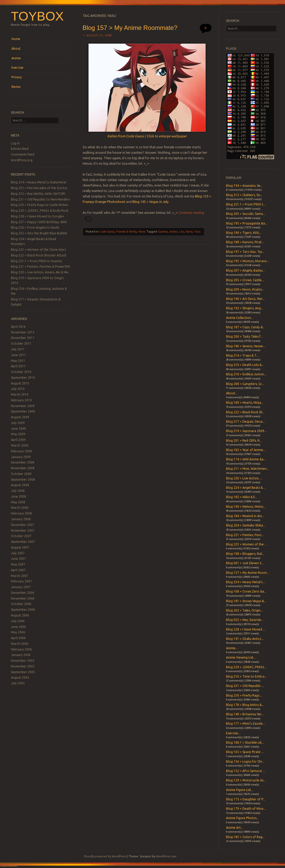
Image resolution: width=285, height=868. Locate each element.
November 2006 (23, 598)
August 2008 (20, 485)
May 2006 (18, 632)
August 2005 (20, 677)
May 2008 (18, 502)
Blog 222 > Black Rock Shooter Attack (39, 255)
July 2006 (18, 621)
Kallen (173, 232)
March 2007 (20, 576)
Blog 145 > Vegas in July (150, 202)
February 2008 (21, 513)
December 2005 (23, 661)
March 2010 (20, 394)
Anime (16, 58)
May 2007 (18, 564)
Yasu (197, 232)
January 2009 (21, 457)
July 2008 (18, 491)
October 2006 (21, 604)
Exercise (17, 67)
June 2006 (18, 627)
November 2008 (23, 468)
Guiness (163, 232)
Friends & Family (126, 232)
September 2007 (23, 542)
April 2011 (18, 366)
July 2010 (18, 389)
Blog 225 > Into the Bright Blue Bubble (39, 233)
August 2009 (20, 417)
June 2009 (18, 429)
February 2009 (21, 451)
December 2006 (23, 593)
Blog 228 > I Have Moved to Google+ (38, 216)
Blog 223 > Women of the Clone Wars (38, 250)
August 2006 (20, 615)
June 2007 (18, 559)
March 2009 (20, 445)
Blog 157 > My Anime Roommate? (130, 28)
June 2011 (18, 355)
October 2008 (21, 474)
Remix (16, 87)
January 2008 (21, 519)
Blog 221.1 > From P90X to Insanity (37, 261)
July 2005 (18, 683)
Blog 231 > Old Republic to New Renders (40, 199)
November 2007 (23, 531)
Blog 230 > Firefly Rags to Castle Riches (39, 205)
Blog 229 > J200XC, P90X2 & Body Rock (40, 211)
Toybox (37, 16)
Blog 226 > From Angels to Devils (35, 227)
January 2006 (21, 655)
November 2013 (23, 332)
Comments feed (23, 154)
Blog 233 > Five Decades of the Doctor (39, 188)
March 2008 (20, 508)
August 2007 (20, 547)
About (16, 49)
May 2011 (18, 361)
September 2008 (23, 480)
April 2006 (18, 638)
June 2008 (18, 496)
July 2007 (18, 553)
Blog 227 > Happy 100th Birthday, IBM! (39, 222)
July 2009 (18, 423)
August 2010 (20, 383)
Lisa (182, 232)
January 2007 (21, 587)
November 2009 (23, 406)
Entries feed (20, 149)
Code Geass (107, 232)
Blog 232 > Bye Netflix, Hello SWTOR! (38, 194)
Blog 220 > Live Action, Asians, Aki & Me (40, 272)
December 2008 (23, 462)
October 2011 (21, 343)
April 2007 (18, 570)
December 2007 (23, 525)
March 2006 (20, 644)
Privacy (17, 77)
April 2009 (18, 440)
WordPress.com (166, 856)
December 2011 (23, 338)
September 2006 (23, 610)
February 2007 (21, 581)
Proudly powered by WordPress (105, 856)
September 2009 (23, 411)
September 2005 (23, 672)
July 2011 (18, 349)
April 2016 (18, 327)
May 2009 (18, 434)
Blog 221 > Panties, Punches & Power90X (41, 266)
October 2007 (21, 536)
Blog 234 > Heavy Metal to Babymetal (39, 182)
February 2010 (21, 400)
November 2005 (23, 666)
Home (16, 39)
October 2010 (21, 372)
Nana (142, 232)
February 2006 (21, 649)
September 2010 (23, 378)
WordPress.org (22, 160)
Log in (15, 143)
